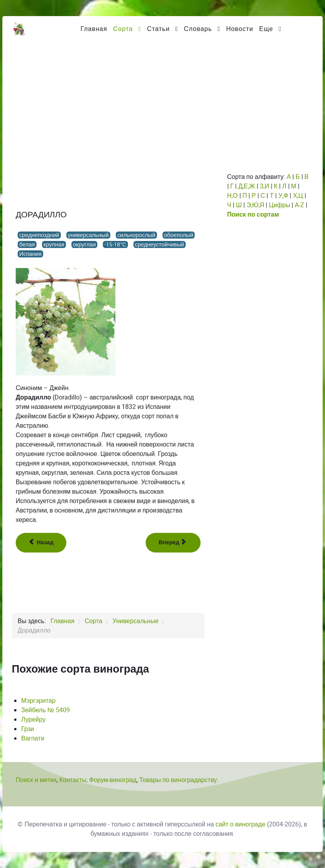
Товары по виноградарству (178, 780)
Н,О (233, 196)
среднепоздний (39, 235)
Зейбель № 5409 (46, 710)
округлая (84, 244)
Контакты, (74, 780)
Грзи (28, 729)
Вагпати (33, 738)
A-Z (299, 205)
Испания (30, 254)
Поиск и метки (36, 780)
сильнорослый (136, 235)
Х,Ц (298, 196)
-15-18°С (115, 244)
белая (27, 244)
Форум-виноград (113, 780)
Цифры (279, 205)
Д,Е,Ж (246, 186)
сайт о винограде (240, 824)
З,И (265, 186)
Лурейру (33, 719)
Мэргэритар (38, 701)
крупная (54, 244)
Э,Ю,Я (255, 205)
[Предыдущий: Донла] (41, 543)
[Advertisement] (162, 100)
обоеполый (179, 235)
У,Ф (283, 196)
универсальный (88, 235)
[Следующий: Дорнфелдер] (173, 543)
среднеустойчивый (160, 244)
